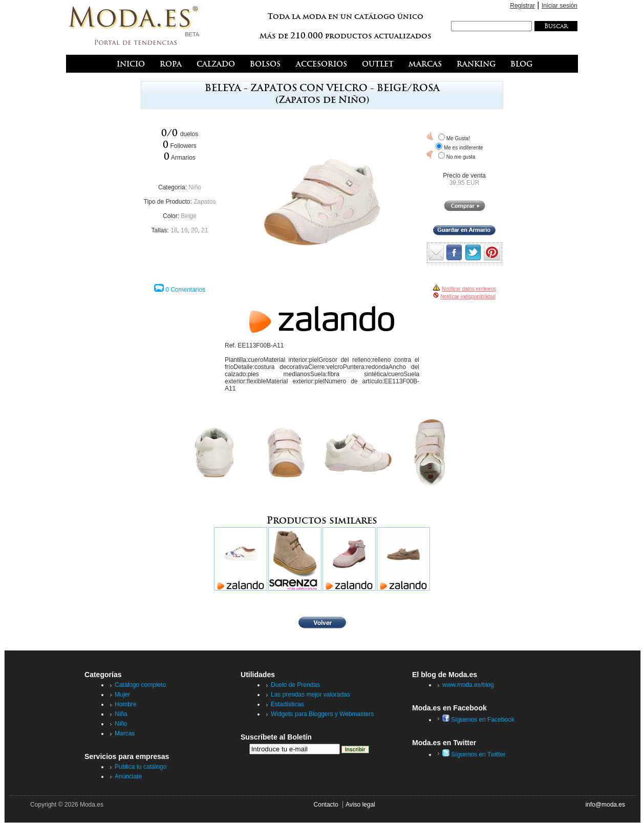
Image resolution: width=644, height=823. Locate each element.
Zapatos (205, 202)
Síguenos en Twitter (474, 754)
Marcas (125, 733)
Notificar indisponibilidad (468, 297)
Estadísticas (287, 704)
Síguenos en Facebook (478, 720)
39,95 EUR (465, 183)
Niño (195, 187)
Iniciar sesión (560, 6)
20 (194, 230)
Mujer (122, 695)
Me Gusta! (458, 138)
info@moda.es (605, 805)
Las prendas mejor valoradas (310, 695)
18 (174, 230)
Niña (121, 714)
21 (205, 230)
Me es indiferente (464, 148)
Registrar (522, 6)
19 (184, 230)
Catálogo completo (140, 685)
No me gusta (461, 157)
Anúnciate (128, 776)
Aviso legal (360, 805)
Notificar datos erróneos (469, 289)
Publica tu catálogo (141, 767)
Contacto (326, 805)
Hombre (126, 704)
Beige (189, 216)
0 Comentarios (185, 290)
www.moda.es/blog (468, 685)
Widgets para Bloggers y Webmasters (322, 714)
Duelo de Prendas (295, 685)
